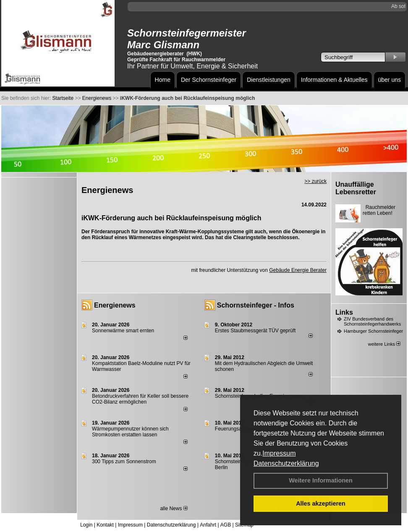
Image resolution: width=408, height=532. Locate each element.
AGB (226, 525)
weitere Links (384, 344)
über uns (390, 80)
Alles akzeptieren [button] (321, 503)
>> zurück (315, 181)
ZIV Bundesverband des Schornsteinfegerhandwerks (372, 321)
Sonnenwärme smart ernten (123, 331)
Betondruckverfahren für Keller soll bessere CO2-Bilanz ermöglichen (140, 399)
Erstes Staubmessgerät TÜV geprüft (255, 331)
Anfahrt (208, 525)
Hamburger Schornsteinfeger (373, 331)
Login (86, 525)
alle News (174, 509)
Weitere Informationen (321, 480)
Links (344, 312)
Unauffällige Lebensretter (356, 188)
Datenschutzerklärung (286, 463)
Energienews (115, 305)
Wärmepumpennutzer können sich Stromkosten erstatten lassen (130, 432)
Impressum (279, 453)
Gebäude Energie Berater (298, 270)
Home (163, 80)
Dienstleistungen (269, 80)
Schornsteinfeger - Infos (256, 305)
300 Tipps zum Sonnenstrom (124, 462)
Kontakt (105, 525)
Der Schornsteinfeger (209, 80)
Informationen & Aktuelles (334, 80)
